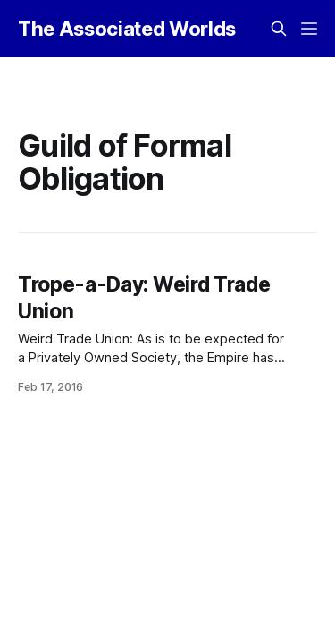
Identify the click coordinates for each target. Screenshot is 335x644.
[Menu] (309, 29)
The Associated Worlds (127, 29)
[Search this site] (279, 29)
